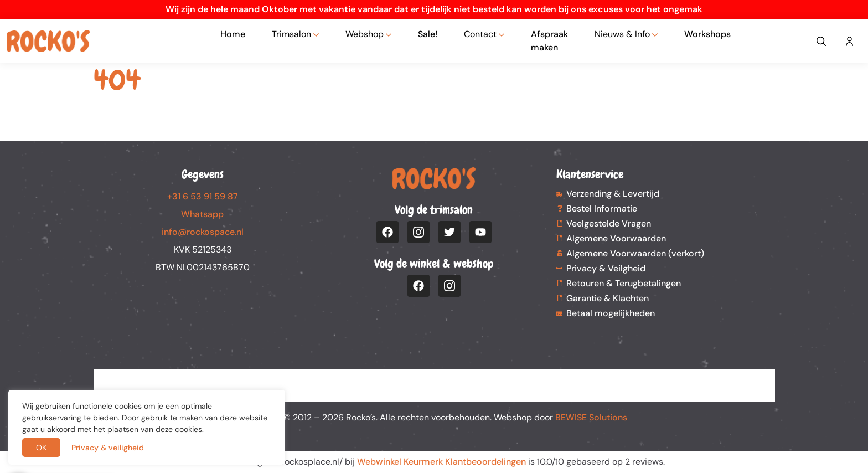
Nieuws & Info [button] (622, 34)
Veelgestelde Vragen (609, 223)
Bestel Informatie (602, 209)
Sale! (428, 34)
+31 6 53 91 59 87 (203, 196)
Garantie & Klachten (608, 298)
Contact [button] (480, 34)
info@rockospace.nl (203, 232)
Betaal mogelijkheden (611, 313)
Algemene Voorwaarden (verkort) (635, 253)
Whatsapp (202, 214)
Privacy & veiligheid (108, 448)
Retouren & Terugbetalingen (624, 283)
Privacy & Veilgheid (606, 268)
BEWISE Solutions (591, 417)
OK (41, 448)
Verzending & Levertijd (613, 194)
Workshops (707, 34)
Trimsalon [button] (291, 34)
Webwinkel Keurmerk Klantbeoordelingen (441, 462)
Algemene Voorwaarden (616, 238)
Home (233, 34)
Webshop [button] (365, 34)
